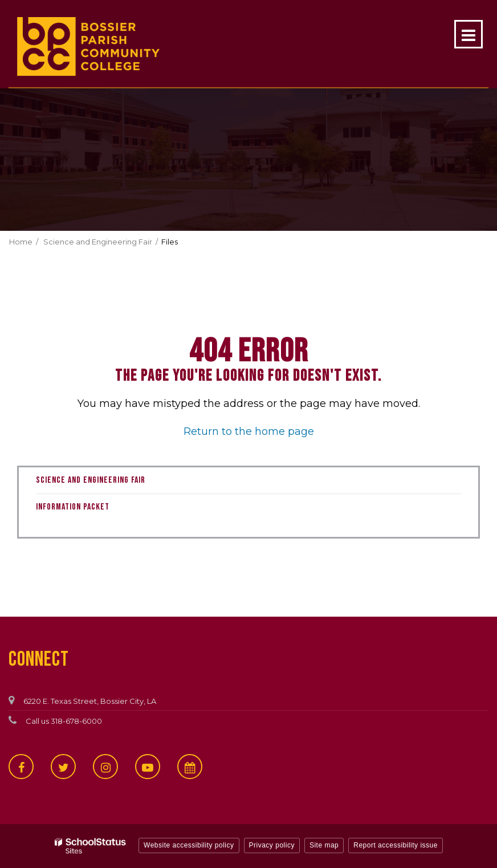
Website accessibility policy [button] (189, 845)
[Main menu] (469, 34)
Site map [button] (324, 845)
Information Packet (73, 507)
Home (21, 242)
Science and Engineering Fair (98, 242)
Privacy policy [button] (272, 845)
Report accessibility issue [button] (396, 845)
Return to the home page (249, 431)
